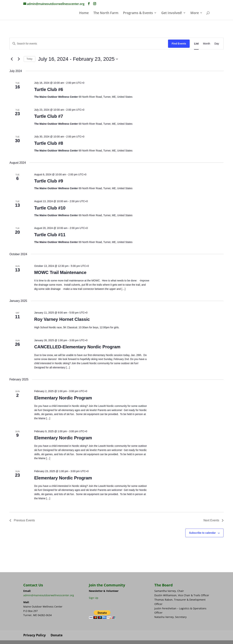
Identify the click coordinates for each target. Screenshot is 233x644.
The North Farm (106, 13)
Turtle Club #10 (50, 208)
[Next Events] (19, 59)
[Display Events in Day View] (217, 44)
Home (84, 13)
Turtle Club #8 (49, 143)
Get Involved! (172, 13)
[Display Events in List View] (196, 44)
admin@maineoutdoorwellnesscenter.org (49, 595)
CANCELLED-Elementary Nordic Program (77, 347)
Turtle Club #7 (49, 116)
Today (29, 59)
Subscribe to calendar (202, 533)
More (195, 13)
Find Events (179, 44)
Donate (57, 635)
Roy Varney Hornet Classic (62, 319)
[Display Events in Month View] (207, 44)
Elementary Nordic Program (63, 398)
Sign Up (94, 598)
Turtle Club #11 (50, 235)
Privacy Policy (34, 635)
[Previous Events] (12, 59)
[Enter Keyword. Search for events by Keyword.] (89, 44)
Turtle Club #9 (49, 181)
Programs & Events (138, 13)
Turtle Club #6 (49, 89)
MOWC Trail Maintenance (60, 272)
